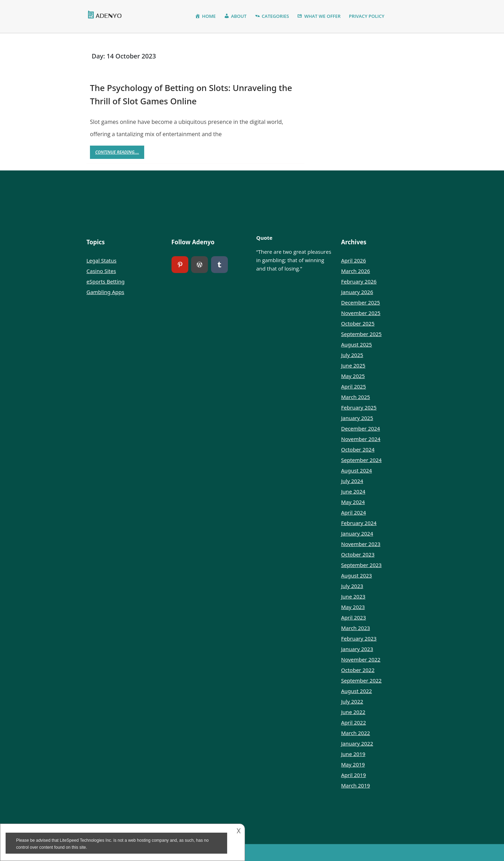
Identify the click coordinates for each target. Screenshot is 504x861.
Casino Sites (101, 271)
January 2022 (357, 743)
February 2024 (359, 523)
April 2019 (354, 775)
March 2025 (356, 397)
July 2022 (352, 701)
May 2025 (353, 376)
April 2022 (354, 722)
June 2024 (353, 491)
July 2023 (352, 586)
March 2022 (356, 733)
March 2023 (356, 628)
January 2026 (357, 292)
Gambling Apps (105, 292)
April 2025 (354, 386)
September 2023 (362, 565)
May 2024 (353, 502)
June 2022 (353, 712)
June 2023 (353, 596)
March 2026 (356, 271)
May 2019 (353, 764)
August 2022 (357, 691)
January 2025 (357, 418)
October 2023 (358, 554)
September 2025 (362, 334)
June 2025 (353, 365)
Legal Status (101, 260)
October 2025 (358, 323)
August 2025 (357, 344)
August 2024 (357, 470)
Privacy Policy (367, 16)
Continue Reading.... (120, 154)
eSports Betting (106, 281)
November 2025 (361, 313)
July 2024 (352, 481)
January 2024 (357, 533)
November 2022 (361, 659)
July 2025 (352, 355)
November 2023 (361, 544)
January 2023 (357, 649)
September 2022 (362, 680)
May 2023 (353, 607)
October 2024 (358, 449)
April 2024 (354, 512)
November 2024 (361, 439)
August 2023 (357, 575)
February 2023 (359, 638)
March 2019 (356, 785)
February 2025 (359, 407)
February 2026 (359, 281)
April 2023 (354, 617)
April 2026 (354, 260)
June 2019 (353, 754)
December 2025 (361, 302)
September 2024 (362, 460)
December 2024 (361, 428)
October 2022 (358, 670)
